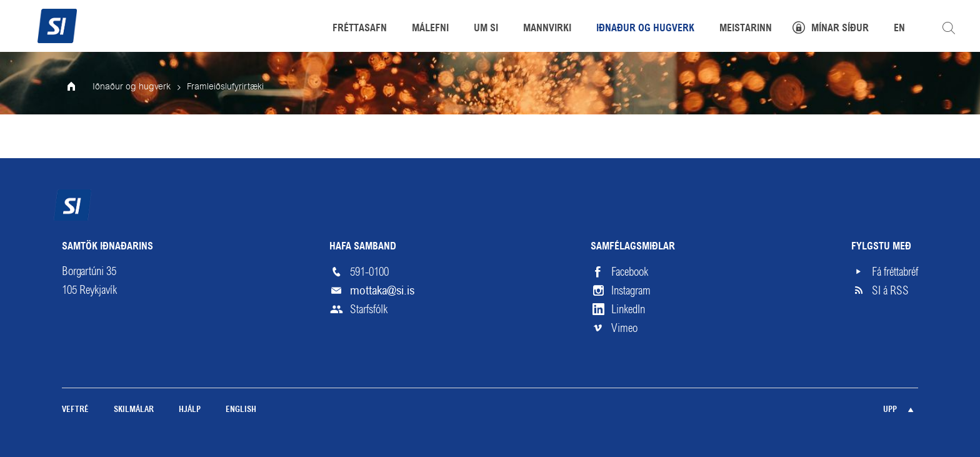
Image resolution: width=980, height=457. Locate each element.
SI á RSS (890, 291)
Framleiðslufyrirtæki (225, 87)
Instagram (631, 291)
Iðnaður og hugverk (132, 87)
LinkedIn (628, 309)
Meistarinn (746, 29)
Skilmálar (134, 410)
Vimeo (624, 328)
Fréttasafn (360, 29)
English (241, 410)
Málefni (430, 29)
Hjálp (190, 410)
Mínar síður (840, 29)
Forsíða (80, 88)
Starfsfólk (369, 309)
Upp (890, 410)
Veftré (75, 410)
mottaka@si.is (382, 290)
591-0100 (369, 272)
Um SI (486, 29)
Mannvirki (547, 29)
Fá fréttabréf (895, 272)
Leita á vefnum (949, 28)
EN (899, 29)
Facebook (630, 272)
